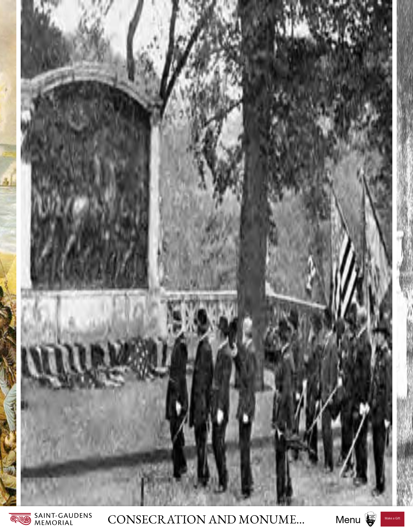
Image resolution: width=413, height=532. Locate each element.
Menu (348, 519)
